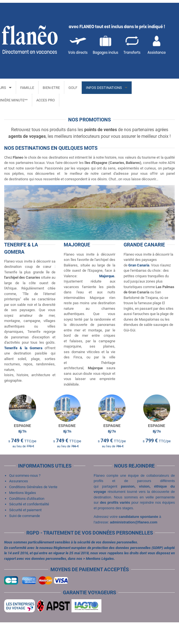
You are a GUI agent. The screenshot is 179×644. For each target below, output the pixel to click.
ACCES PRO (43, 100)
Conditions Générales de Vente (33, 509)
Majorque (107, 276)
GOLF (71, 88)
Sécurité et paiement (25, 532)
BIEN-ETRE (49, 88)
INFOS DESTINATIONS (102, 88)
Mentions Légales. (100, 580)
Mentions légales (23, 514)
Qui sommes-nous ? (25, 497)
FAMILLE (25, 88)
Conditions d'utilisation (27, 520)
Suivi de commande (25, 537)
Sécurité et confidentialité (29, 526)
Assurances (19, 503)
